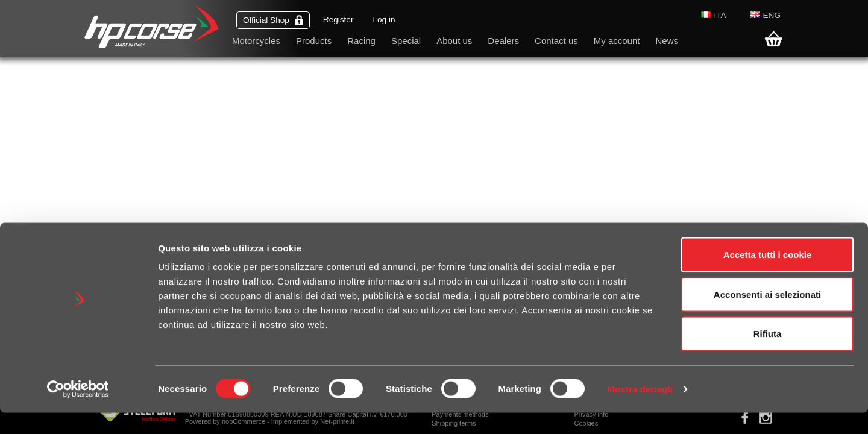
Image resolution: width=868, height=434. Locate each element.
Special (406, 41)
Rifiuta (768, 355)
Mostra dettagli (640, 410)
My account (617, 41)
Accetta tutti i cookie (768, 276)
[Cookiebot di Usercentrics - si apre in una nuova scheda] (78, 410)
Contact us (556, 41)
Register (338, 20)
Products (314, 41)
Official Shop (273, 20)
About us (454, 41)
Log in (384, 20)
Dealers (503, 41)
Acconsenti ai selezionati (767, 316)
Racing (361, 41)
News (667, 41)
